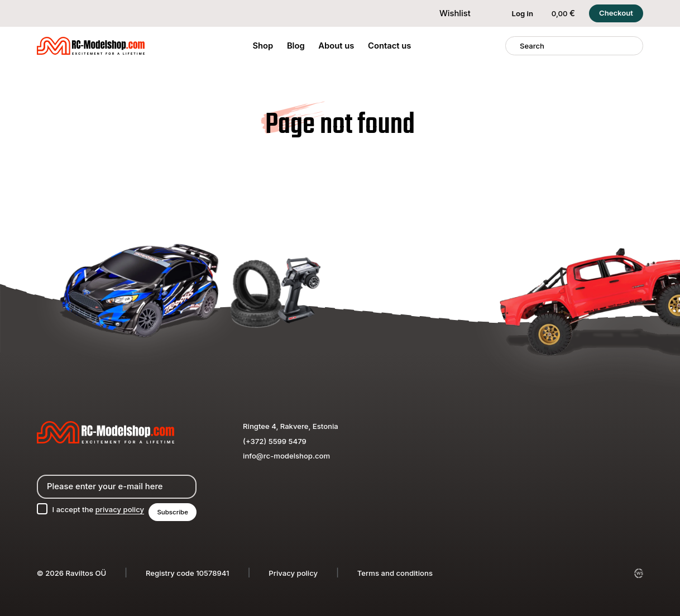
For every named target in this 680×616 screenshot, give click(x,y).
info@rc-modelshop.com (286, 456)
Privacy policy (293, 573)
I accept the (98, 509)
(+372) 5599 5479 (275, 441)
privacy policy (120, 509)
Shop (263, 46)
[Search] (513, 46)
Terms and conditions (395, 573)
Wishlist (448, 13)
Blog (296, 46)
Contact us (389, 46)
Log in (516, 13)
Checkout (616, 13)
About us (336, 46)
